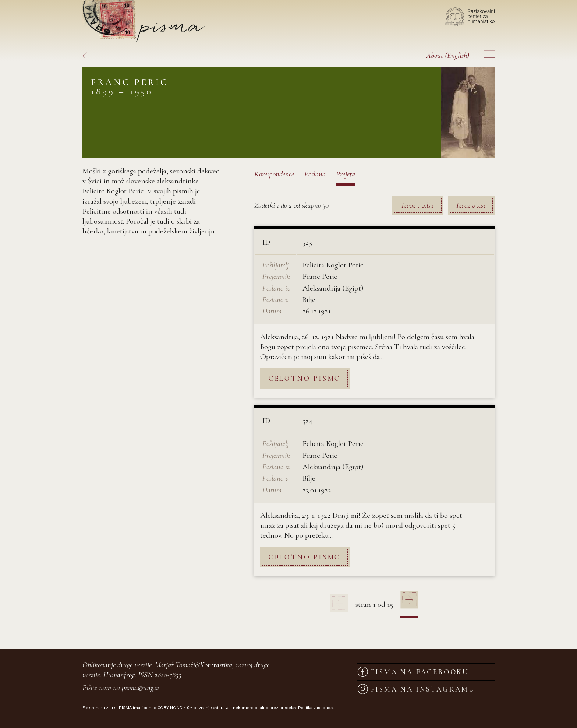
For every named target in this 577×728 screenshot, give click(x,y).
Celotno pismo (305, 378)
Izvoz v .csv (471, 205)
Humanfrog (119, 675)
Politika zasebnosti (316, 708)
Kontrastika (216, 665)
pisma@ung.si (140, 688)
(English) (448, 55)
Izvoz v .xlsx (418, 205)
